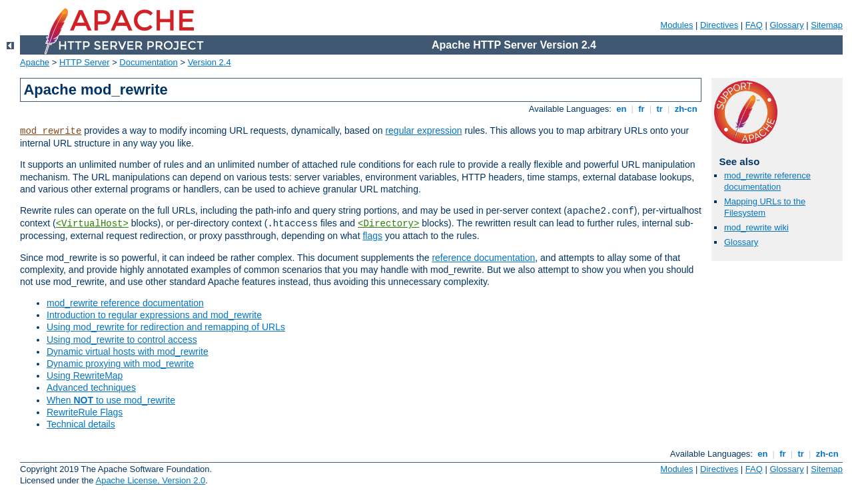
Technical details (81, 424)
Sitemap (827, 25)
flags (372, 236)
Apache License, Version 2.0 (150, 480)
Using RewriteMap (85, 376)
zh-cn (686, 109)
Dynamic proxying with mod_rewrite (120, 364)
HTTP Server (85, 62)
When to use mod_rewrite (111, 400)
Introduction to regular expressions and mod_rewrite (154, 315)
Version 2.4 (210, 62)
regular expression (423, 130)
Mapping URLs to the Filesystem (765, 207)
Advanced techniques (91, 387)
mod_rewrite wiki (756, 227)
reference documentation (483, 258)
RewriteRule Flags (85, 412)
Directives (719, 25)
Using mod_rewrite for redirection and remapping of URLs (166, 327)
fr (642, 109)
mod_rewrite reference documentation (125, 303)
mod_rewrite (51, 131)
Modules (676, 25)
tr (660, 109)
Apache (35, 62)
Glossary (786, 25)
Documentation (148, 62)
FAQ (754, 25)
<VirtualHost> (92, 224)
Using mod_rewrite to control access (122, 340)
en (622, 109)
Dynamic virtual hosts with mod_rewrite (128, 352)
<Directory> (388, 224)
